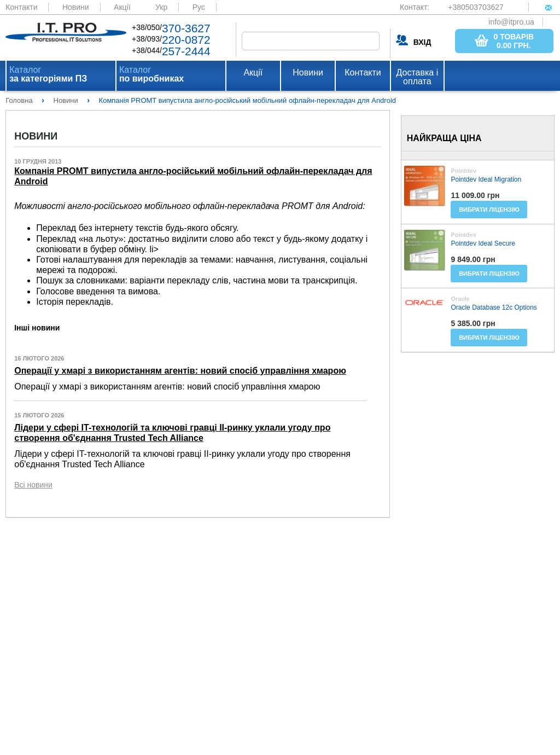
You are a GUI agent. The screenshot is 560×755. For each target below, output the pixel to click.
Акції (122, 7)
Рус (199, 7)
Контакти (21, 7)
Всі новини (33, 485)
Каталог (48, 74)
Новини (76, 7)
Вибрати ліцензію (489, 210)
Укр (161, 7)
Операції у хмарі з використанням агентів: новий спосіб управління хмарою (180, 371)
